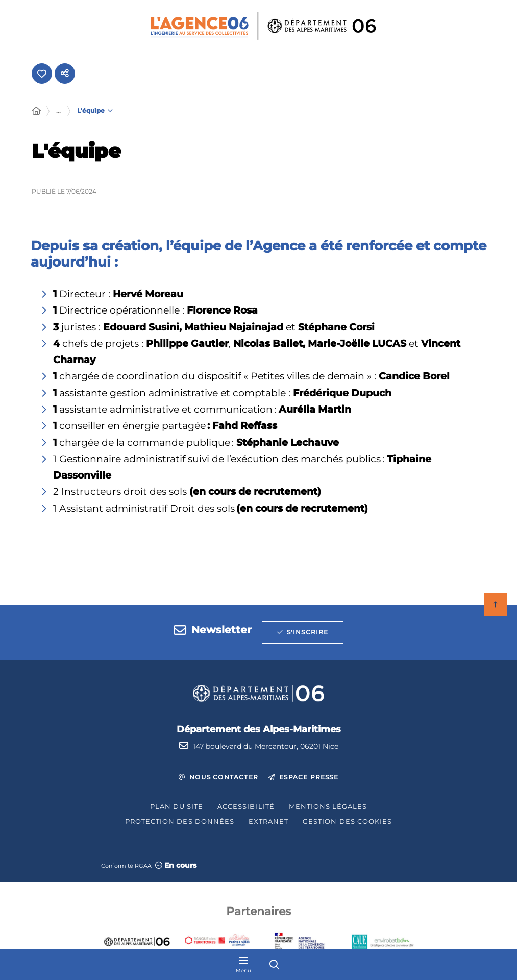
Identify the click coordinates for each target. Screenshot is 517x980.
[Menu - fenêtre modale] (243, 965)
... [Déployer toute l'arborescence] (58, 112)
